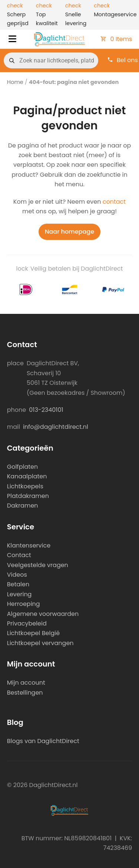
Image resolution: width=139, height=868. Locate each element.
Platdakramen (28, 496)
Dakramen (23, 506)
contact (114, 202)
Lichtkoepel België (33, 633)
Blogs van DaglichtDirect (43, 741)
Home (15, 82)
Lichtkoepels (25, 486)
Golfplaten (22, 467)
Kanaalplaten (27, 476)
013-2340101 (46, 410)
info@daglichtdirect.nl (56, 427)
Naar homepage (69, 232)
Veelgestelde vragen (38, 565)
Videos (17, 575)
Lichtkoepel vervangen (40, 643)
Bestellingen (25, 693)
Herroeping (24, 604)
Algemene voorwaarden (43, 614)
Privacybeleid (27, 623)
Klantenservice (29, 545)
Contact (19, 555)
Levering (19, 594)
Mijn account (26, 683)
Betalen (18, 584)
